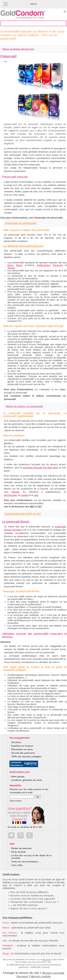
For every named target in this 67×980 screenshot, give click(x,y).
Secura (11, 268)
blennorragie (10, 495)
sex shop (47, 959)
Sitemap (46, 967)
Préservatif (8, 56)
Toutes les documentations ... (26, 862)
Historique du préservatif (21, 223)
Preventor (58, 265)
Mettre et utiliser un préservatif (24, 406)
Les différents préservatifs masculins (23, 246)
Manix (19, 265)
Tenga (6, 954)
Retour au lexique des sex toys (18, 49)
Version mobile (41, 976)
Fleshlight (8, 946)
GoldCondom (44, 265)
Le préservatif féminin (16, 522)
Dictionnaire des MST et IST (23, 514)
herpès (16, 492)
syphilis (24, 495)
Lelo (5, 941)
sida (36, 495)
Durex (11, 265)
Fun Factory (10, 933)
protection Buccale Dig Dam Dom (41, 468)
